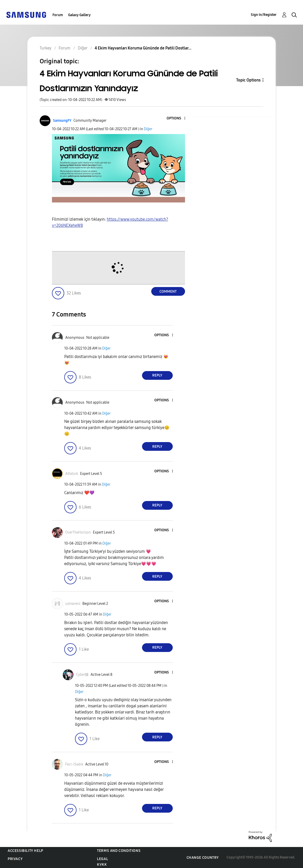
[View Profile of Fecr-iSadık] (74, 764)
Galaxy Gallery (79, 15)
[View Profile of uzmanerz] (73, 604)
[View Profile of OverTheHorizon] (78, 532)
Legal (102, 859)
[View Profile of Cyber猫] (82, 675)
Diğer (148, 129)
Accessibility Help (25, 851)
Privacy (15, 859)
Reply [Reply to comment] (157, 375)
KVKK (102, 865)
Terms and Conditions (119, 851)
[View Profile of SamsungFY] (62, 121)
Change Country (203, 858)
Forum (58, 15)
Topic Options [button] (248, 80)
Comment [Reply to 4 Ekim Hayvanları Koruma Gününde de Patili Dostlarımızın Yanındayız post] (168, 292)
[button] (176, 119)
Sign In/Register (264, 15)
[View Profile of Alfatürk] (72, 474)
